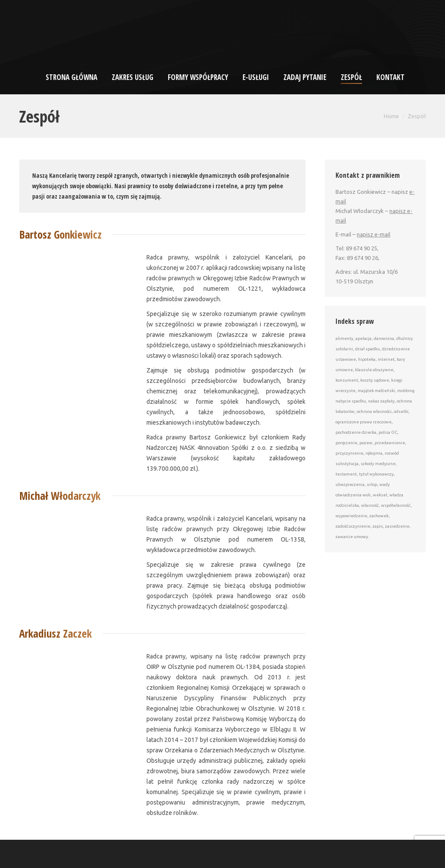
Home (391, 116)
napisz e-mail (374, 234)
